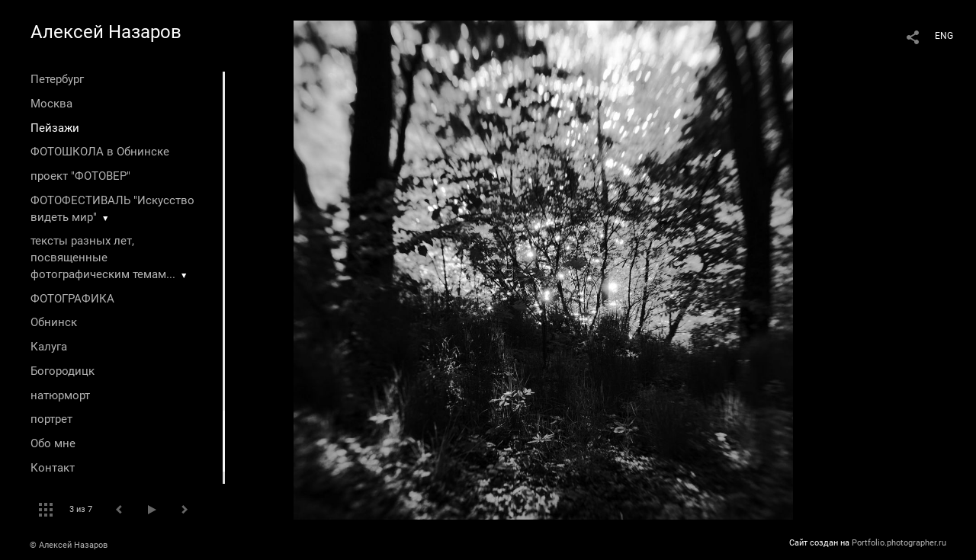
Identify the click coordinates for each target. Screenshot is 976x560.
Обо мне (53, 443)
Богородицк (63, 371)
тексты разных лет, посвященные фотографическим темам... (103, 258)
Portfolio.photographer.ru (899, 543)
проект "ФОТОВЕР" (80, 176)
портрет (51, 419)
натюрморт (60, 395)
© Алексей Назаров (69, 545)
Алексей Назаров (106, 32)
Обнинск (54, 322)
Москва (51, 104)
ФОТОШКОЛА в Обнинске (100, 152)
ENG (944, 36)
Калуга (49, 347)
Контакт (53, 468)
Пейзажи (55, 128)
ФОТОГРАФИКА (72, 299)
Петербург (57, 79)
